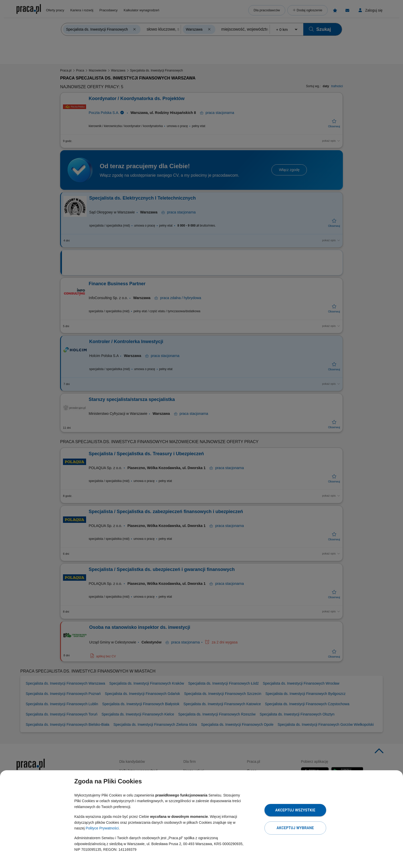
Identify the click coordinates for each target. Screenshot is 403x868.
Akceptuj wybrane (295, 828)
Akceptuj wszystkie (295, 810)
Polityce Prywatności (102, 828)
